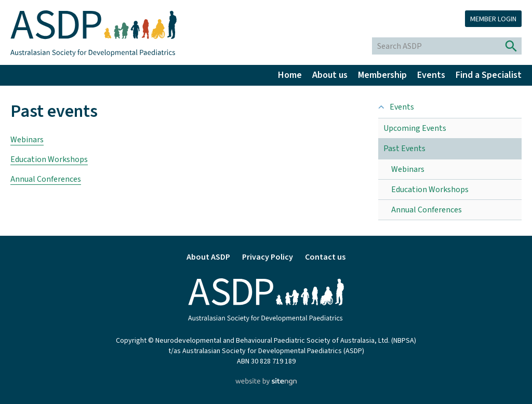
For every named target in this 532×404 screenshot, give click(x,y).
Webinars (27, 140)
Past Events (404, 149)
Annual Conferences (46, 179)
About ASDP (208, 257)
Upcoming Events (415, 128)
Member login (493, 19)
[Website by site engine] (266, 383)
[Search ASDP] (437, 46)
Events (431, 75)
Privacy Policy (268, 257)
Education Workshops (49, 159)
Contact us (325, 257)
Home (290, 75)
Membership (382, 75)
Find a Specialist (489, 75)
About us (330, 75)
